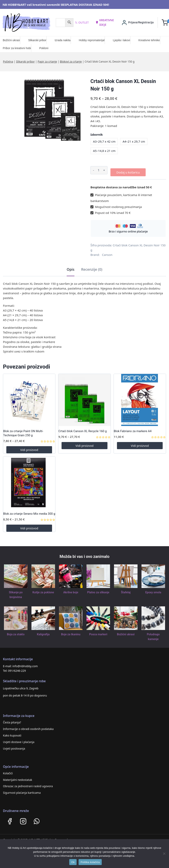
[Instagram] (23, 819)
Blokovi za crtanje (71, 62)
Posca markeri (98, 632)
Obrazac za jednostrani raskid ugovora (28, 784)
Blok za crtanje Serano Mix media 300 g (29, 512)
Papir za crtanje (47, 62)
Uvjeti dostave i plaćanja (19, 740)
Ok (73, 862)
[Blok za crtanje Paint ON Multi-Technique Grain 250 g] (29, 398)
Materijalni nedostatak (18, 778)
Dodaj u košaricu (128, 170)
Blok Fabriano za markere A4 (133, 429)
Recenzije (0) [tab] (92, 267)
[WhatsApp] (37, 819)
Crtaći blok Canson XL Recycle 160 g (83, 429)
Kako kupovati (12, 734)
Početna (8, 62)
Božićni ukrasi (11, 40)
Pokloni (44, 48)
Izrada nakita (63, 40)
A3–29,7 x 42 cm (104, 141)
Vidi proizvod (29, 448)
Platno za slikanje (98, 590)
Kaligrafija (43, 632)
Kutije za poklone (43, 590)
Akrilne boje (71, 590)
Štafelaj (126, 590)
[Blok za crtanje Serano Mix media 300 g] (29, 481)
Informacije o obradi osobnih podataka (28, 727)
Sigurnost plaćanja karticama (22, 791)
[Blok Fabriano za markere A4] (140, 398)
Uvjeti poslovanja (14, 747)
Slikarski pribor (37, 40)
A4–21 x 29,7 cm (134, 141)
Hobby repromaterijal (92, 40)
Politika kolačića (90, 862)
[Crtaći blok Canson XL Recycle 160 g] (84, 398)
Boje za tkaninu (71, 632)
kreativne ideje (105, 22)
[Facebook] (10, 819)
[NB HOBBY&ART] (26, 22)
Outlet (82, 23)
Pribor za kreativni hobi (17, 48)
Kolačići (8, 771)
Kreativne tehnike (149, 40)
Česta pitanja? (12, 721)
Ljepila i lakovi (121, 40)
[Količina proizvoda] (99, 170)
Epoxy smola (153, 590)
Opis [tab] (71, 267)
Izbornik (97, 134)
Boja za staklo (16, 632)
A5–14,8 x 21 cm (104, 151)
